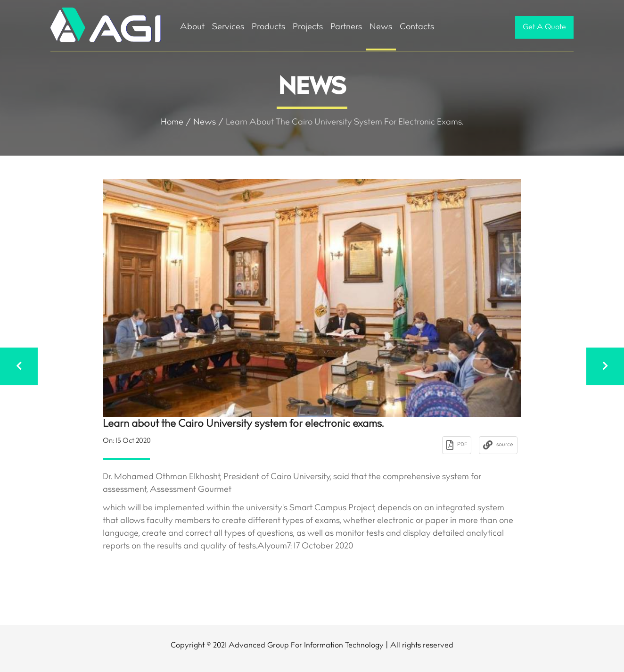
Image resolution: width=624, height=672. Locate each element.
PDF (457, 445)
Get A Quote (544, 27)
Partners (346, 27)
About (192, 27)
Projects (308, 27)
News (381, 27)
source (498, 445)
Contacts (417, 27)
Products (268, 27)
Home (172, 123)
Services (228, 27)
